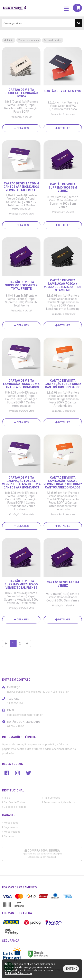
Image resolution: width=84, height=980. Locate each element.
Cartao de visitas (53, 40)
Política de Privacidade (18, 973)
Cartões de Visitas (14, 802)
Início (9, 40)
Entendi (72, 969)
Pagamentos (10, 827)
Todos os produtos (29, 40)
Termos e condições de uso (59, 802)
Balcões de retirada (14, 807)
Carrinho (8, 836)
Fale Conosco (51, 798)
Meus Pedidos (11, 832)
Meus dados (10, 823)
